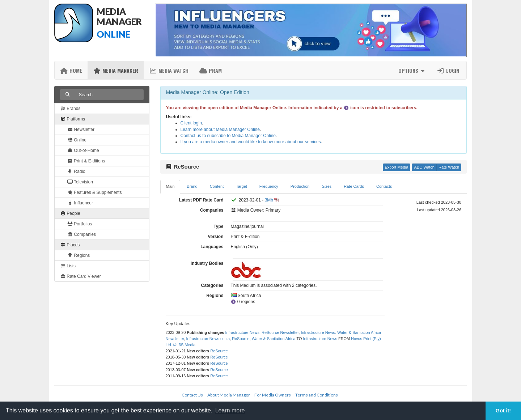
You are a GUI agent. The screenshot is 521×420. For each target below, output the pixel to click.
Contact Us (192, 395)
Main (170, 186)
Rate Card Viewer (81, 276)
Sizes (327, 186)
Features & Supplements (94, 192)
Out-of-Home (83, 150)
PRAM (211, 70)
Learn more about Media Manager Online (220, 130)
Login (448, 70)
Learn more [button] (230, 410)
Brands (70, 109)
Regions (79, 255)
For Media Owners (273, 395)
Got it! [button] (503, 411)
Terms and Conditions (317, 395)
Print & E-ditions (86, 161)
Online (77, 140)
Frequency (269, 186)
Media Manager (116, 70)
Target (242, 186)
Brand (192, 186)
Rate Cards (354, 186)
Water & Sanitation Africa (274, 339)
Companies (82, 234)
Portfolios (80, 224)
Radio (76, 171)
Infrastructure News (320, 339)
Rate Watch (449, 167)
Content (217, 186)
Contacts (384, 186)
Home (71, 70)
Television (80, 182)
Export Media (397, 167)
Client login (191, 123)
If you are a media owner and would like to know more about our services (251, 142)
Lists (68, 266)
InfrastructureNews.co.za (208, 339)
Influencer (80, 203)
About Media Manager (229, 395)
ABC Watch (424, 167)
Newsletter (81, 130)
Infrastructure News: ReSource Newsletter (262, 332)
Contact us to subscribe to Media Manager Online (228, 136)
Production (300, 186)
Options (412, 70)
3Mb (269, 200)
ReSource (241, 339)
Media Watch (169, 70)
